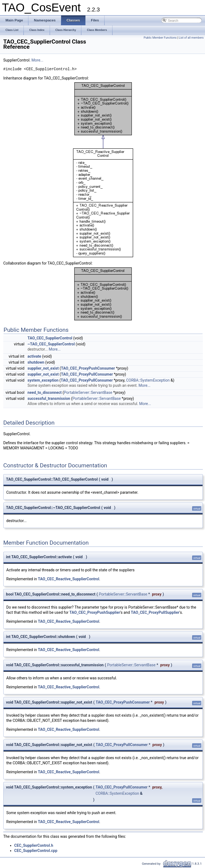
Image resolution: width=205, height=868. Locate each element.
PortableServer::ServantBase (88, 392)
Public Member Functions (160, 38)
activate (34, 356)
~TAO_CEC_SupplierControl (51, 344)
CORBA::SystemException (148, 380)
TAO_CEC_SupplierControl (50, 338)
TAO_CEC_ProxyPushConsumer (88, 368)
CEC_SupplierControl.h (34, 845)
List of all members (191, 38)
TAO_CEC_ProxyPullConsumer (87, 374)
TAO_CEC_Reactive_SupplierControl (69, 579)
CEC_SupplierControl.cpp (36, 851)
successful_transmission (49, 398)
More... (37, 60)
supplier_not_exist (43, 368)
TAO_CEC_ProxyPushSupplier (95, 612)
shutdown (36, 362)
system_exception (43, 380)
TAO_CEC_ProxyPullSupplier (155, 612)
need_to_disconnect (45, 392)
